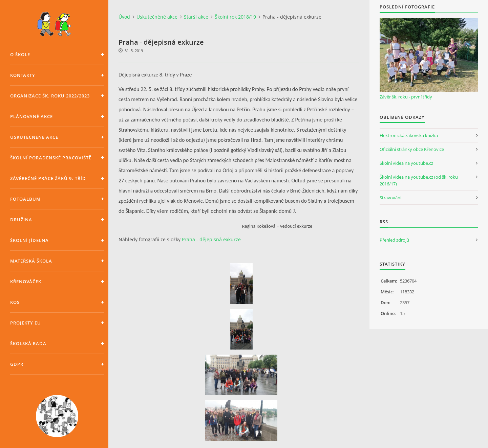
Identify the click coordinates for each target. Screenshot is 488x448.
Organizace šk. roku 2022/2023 (50, 96)
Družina (21, 220)
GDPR (17, 364)
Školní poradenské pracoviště (51, 158)
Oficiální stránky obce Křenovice (412, 149)
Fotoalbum (25, 199)
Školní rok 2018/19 (235, 17)
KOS (15, 302)
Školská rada (28, 343)
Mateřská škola (31, 261)
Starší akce (196, 17)
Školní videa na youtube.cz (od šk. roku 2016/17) (419, 180)
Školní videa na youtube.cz (406, 163)
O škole (20, 54)
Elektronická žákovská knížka (409, 135)
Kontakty (23, 75)
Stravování (390, 198)
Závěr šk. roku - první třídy (406, 97)
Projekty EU (26, 323)
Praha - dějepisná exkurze (211, 239)
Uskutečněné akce (34, 137)
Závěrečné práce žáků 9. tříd (48, 178)
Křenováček (26, 282)
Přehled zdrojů (394, 240)
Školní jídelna (29, 240)
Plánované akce (31, 116)
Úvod (124, 17)
